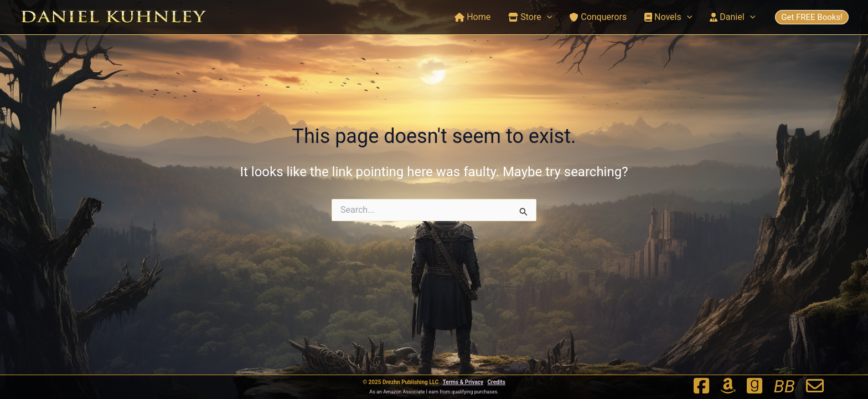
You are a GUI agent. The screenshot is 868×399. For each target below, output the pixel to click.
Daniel (732, 17)
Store (530, 17)
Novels (668, 17)
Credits (497, 382)
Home (472, 17)
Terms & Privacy (463, 382)
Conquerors (598, 17)
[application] (547, 17)
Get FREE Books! (812, 17)
